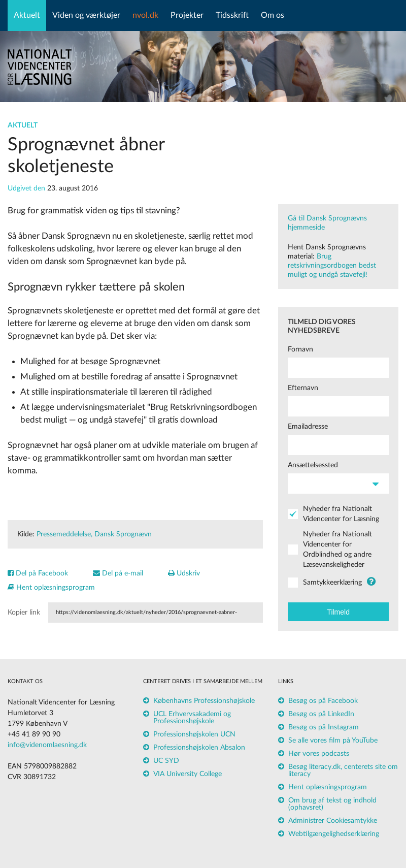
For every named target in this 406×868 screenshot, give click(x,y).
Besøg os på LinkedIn (321, 714)
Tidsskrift (232, 15)
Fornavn (300, 349)
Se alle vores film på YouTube (333, 741)
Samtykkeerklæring (332, 583)
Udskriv (184, 573)
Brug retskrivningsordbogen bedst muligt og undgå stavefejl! (332, 266)
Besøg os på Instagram (324, 727)
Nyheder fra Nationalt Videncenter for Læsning (341, 514)
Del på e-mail (118, 573)
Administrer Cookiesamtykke (333, 821)
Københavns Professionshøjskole (204, 701)
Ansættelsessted (313, 465)
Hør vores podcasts (319, 754)
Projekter (187, 15)
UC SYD (166, 761)
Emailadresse (308, 427)
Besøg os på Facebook (323, 701)
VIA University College (188, 774)
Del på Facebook (38, 573)
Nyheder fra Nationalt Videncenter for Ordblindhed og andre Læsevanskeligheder (337, 550)
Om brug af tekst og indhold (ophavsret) (332, 804)
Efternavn (303, 388)
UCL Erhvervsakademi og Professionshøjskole (192, 718)
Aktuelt (27, 15)
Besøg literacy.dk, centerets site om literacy (343, 770)
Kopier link (24, 613)
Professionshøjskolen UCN (194, 734)
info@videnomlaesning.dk (47, 745)
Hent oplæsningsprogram (51, 588)
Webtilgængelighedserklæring (334, 834)
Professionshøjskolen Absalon (199, 748)
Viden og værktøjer (86, 15)
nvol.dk (145, 15)
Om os (273, 15)
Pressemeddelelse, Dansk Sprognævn (94, 534)
